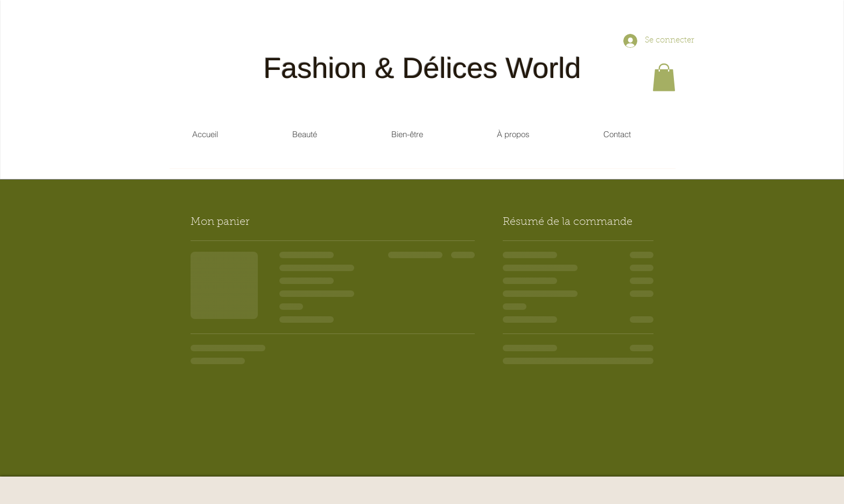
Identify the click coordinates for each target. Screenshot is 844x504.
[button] (664, 77)
